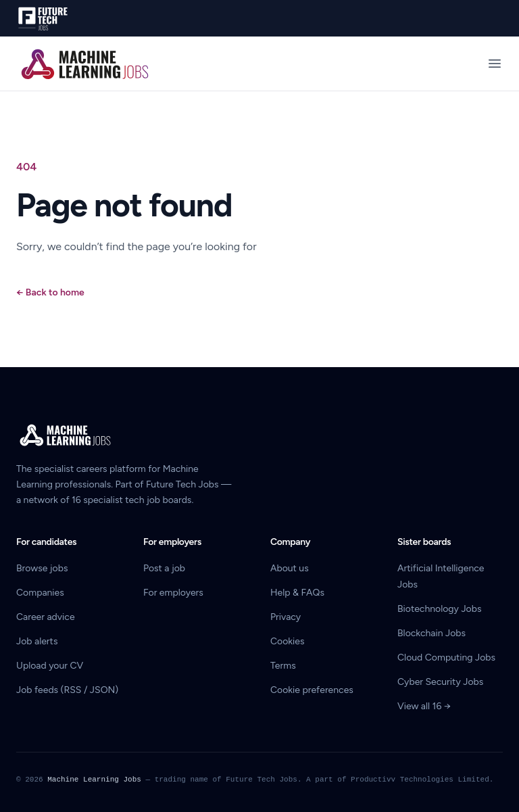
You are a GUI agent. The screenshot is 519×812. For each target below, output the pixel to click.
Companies (40, 593)
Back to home (50, 292)
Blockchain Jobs (431, 633)
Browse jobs (42, 568)
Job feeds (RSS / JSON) (67, 690)
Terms (283, 666)
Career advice (46, 617)
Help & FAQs (297, 593)
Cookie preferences (312, 690)
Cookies (288, 641)
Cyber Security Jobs (440, 682)
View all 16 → (424, 706)
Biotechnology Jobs (439, 609)
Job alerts (37, 641)
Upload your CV (50, 666)
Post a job (164, 568)
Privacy (286, 617)
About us (290, 568)
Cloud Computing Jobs (446, 658)
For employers (173, 593)
